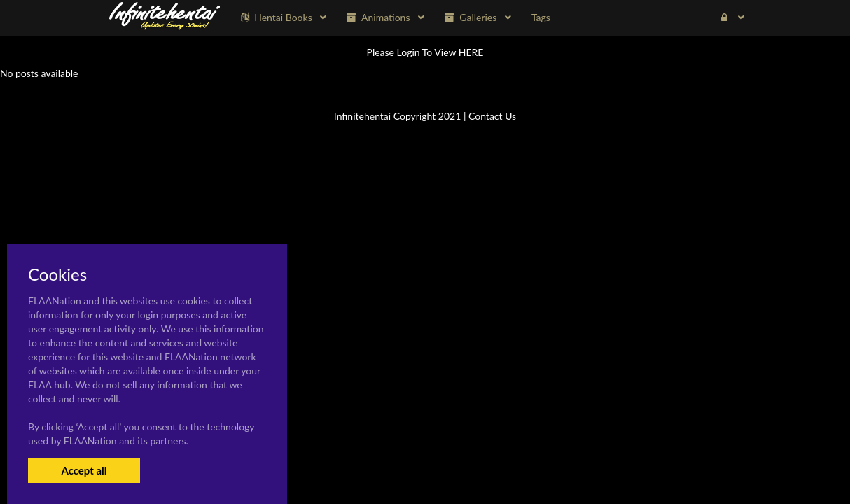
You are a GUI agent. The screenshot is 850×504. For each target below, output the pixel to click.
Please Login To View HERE (425, 52)
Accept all (84, 470)
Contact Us (492, 116)
